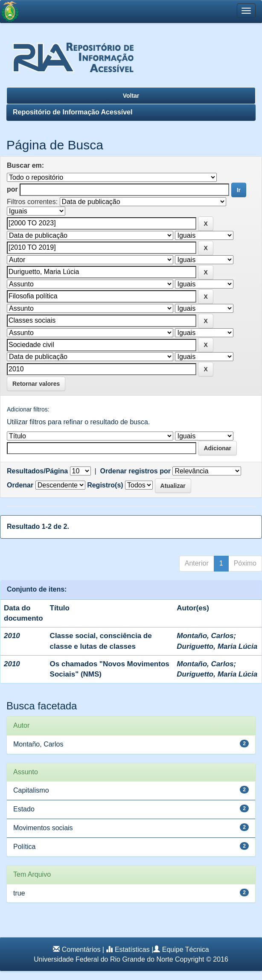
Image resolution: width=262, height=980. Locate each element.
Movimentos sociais (43, 828)
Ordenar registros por (135, 471)
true (19, 893)
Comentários (81, 949)
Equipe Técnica (186, 949)
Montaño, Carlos (205, 636)
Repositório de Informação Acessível (73, 112)
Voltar (131, 96)
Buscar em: (25, 165)
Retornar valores (36, 384)
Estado (24, 809)
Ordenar (20, 485)
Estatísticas (132, 949)
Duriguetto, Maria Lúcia (217, 646)
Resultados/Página (37, 471)
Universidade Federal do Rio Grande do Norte (103, 959)
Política (24, 847)
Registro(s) (105, 485)
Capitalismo (31, 790)
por (12, 189)
